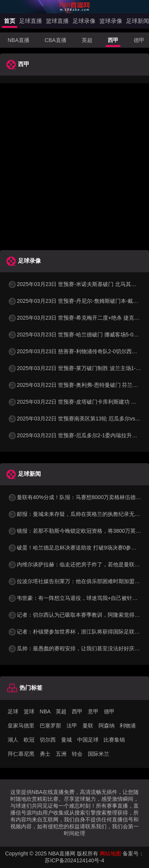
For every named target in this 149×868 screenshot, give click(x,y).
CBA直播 (56, 40)
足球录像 (84, 21)
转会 (77, 754)
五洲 (61, 754)
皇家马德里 (21, 726)
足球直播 (31, 21)
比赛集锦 (114, 740)
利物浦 (128, 726)
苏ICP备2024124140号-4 (74, 860)
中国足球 (88, 740)
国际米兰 (99, 754)
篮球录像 (111, 21)
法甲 (72, 726)
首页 (10, 21)
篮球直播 (57, 21)
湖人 (13, 740)
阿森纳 (107, 726)
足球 (13, 711)
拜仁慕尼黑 (21, 754)
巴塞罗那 (50, 726)
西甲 (113, 40)
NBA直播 (19, 40)
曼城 (66, 740)
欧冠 (29, 740)
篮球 (29, 711)
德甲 (139, 40)
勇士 (45, 754)
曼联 (88, 726)
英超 (87, 40)
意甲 (93, 711)
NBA (45, 711)
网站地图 (110, 853)
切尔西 (48, 740)
